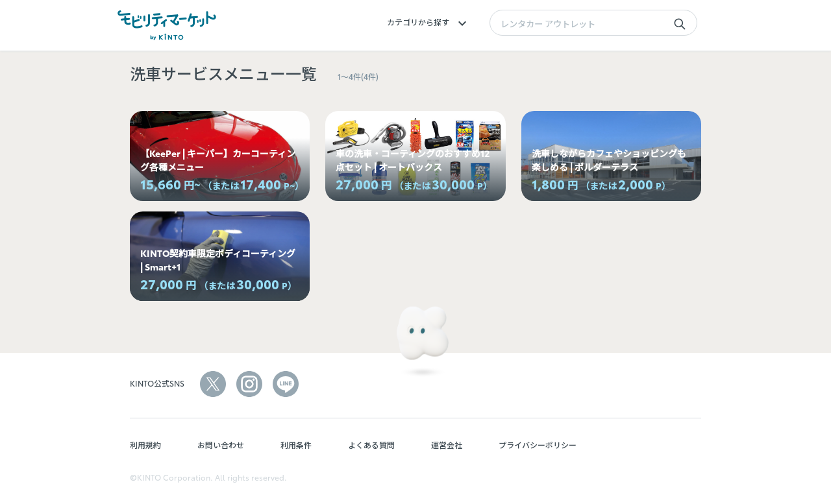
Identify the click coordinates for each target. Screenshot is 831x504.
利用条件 (296, 445)
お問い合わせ (221, 445)
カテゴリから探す (428, 22)
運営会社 (447, 445)
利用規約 (145, 445)
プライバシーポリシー (538, 445)
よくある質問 (371, 445)
